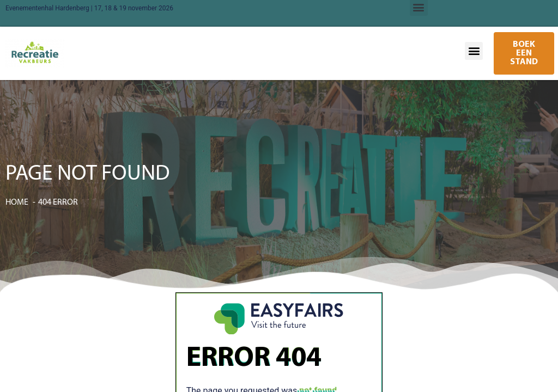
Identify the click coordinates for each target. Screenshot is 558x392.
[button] (474, 51)
